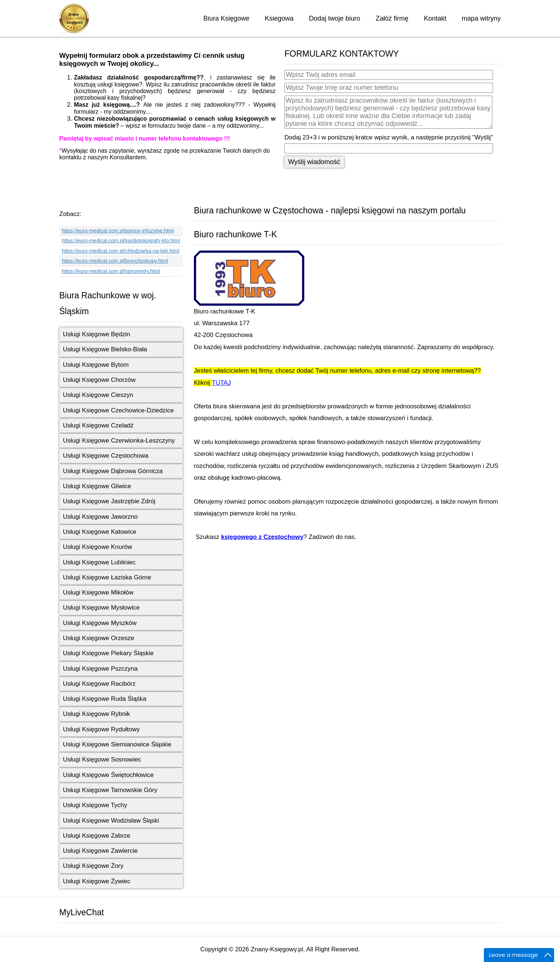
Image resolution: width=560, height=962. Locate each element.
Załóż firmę (392, 18)
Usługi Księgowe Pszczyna (100, 669)
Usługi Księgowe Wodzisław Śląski (111, 821)
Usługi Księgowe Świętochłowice (108, 775)
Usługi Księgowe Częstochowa (106, 456)
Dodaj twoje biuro (335, 18)
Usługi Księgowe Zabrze (97, 836)
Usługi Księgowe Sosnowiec (102, 759)
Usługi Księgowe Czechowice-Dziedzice (118, 410)
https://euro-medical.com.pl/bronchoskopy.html (115, 261)
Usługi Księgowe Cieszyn (98, 395)
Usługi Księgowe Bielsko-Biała (105, 349)
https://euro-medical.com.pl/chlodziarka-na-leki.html (120, 251)
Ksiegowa (279, 18)
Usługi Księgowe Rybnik (96, 714)
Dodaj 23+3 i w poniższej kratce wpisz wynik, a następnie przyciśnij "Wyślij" (389, 137)
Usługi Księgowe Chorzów (99, 380)
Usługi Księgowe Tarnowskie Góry (110, 790)
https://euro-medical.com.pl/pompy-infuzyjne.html (118, 231)
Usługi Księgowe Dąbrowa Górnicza (113, 471)
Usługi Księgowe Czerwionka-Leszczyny (119, 441)
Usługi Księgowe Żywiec (97, 881)
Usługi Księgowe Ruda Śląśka (105, 699)
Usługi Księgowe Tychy (95, 805)
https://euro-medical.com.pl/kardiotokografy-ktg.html (121, 241)
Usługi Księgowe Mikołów (98, 592)
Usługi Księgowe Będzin (96, 334)
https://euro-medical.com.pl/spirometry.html (111, 271)
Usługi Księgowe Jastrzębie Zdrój (109, 501)
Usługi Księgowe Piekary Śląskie (108, 653)
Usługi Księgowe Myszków (100, 623)
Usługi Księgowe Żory (93, 866)
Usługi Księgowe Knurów (98, 547)
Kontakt (435, 18)
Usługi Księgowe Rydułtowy (101, 729)
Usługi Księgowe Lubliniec (99, 562)
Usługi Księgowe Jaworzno (100, 517)
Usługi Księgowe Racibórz (99, 684)
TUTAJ (221, 383)
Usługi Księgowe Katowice (100, 532)
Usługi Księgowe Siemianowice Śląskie (117, 744)
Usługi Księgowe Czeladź (98, 425)
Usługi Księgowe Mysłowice (101, 608)
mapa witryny (481, 18)
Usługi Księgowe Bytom (96, 365)
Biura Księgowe (226, 18)
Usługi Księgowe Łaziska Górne (107, 577)
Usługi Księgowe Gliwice (97, 486)
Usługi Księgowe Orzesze (99, 638)
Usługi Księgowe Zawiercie (100, 851)
